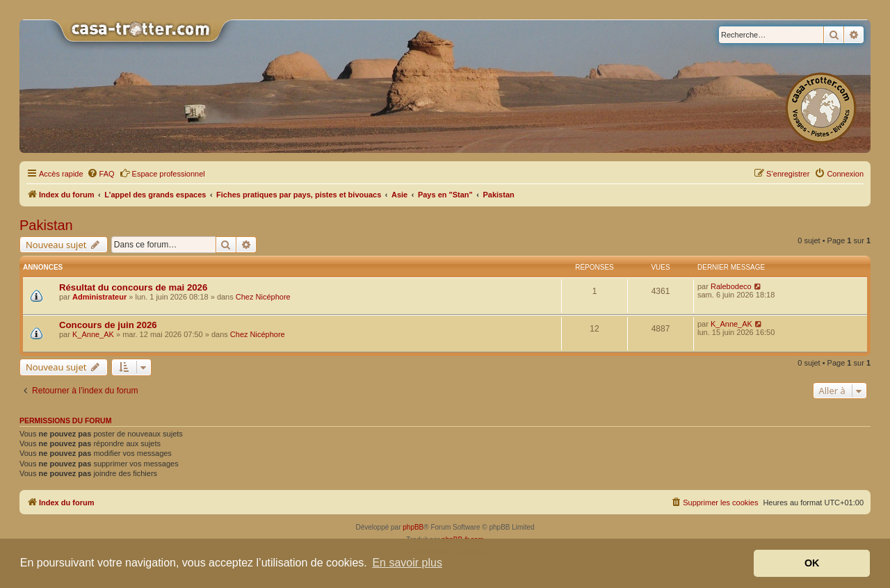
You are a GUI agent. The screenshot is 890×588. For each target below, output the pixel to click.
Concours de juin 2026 (108, 325)
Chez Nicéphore (263, 297)
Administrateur (99, 297)
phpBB (413, 527)
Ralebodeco (731, 286)
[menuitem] (101, 174)
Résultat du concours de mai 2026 (133, 287)
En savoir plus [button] (407, 563)
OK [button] (812, 563)
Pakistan (46, 225)
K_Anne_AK (93, 334)
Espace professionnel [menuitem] (162, 173)
